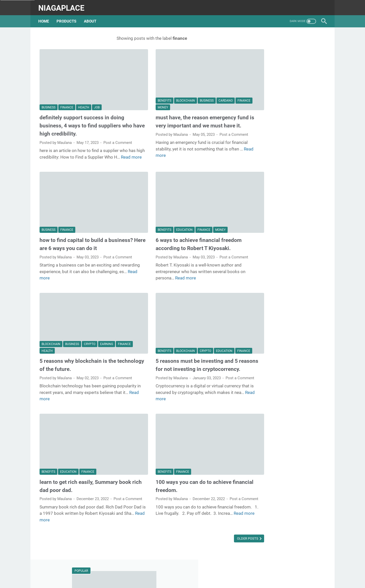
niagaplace (63, 6)
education (168, 222)
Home (45, 18)
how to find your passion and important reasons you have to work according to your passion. (285, 315)
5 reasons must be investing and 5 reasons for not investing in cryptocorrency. (180, 365)
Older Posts (215, 545)
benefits (148, 90)
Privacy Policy (221, 575)
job (97, 96)
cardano (209, 90)
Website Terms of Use (185, 575)
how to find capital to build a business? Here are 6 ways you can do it (85, 240)
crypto (90, 340)
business (49, 96)
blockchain (169, 90)
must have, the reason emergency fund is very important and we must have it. (182, 115)
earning (107, 340)
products (68, 18)
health (84, 96)
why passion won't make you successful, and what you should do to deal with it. (286, 232)
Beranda (139, 575)
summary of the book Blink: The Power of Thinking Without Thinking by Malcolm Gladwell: (285, 92)
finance (67, 96)
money (164, 96)
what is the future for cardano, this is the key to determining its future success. (287, 130)
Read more (57, 158)
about (91, 18)
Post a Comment (54, 137)
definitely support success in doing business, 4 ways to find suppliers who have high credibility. (82, 115)
